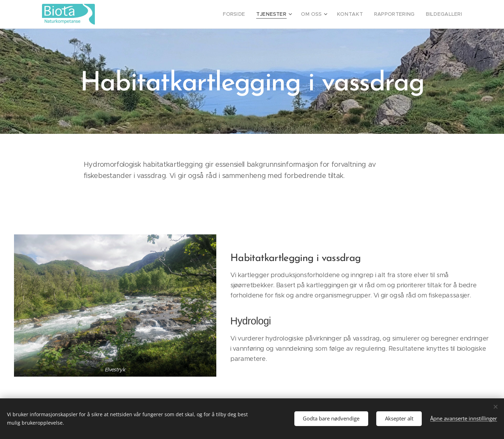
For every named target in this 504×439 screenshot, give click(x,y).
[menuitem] (250, 14)
